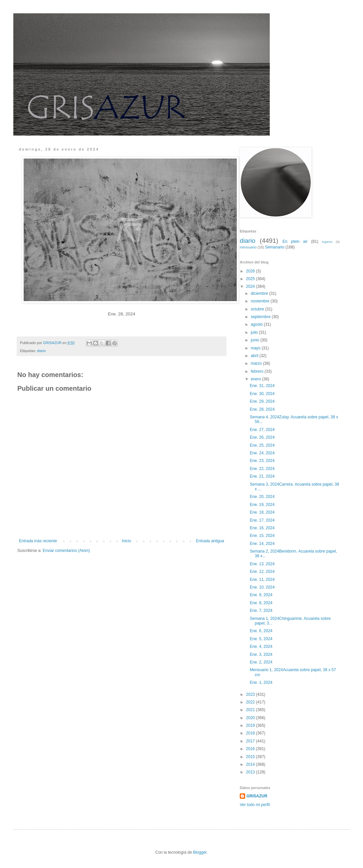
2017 (251, 741)
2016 (251, 749)
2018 (251, 733)
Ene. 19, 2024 (263, 505)
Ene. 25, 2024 (263, 445)
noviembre (261, 301)
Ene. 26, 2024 (263, 437)
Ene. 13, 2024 (263, 564)
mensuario (248, 247)
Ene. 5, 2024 (262, 639)
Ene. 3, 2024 (262, 654)
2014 (251, 764)
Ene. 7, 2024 (262, 611)
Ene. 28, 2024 (263, 409)
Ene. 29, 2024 (263, 401)
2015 (251, 757)
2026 (251, 271)
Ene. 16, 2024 (263, 528)
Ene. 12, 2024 (263, 572)
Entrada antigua (210, 541)
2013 (251, 772)
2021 (251, 710)
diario (41, 351)
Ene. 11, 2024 (263, 580)
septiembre (261, 317)
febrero (258, 371)
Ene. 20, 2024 (263, 497)
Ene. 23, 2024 (263, 461)
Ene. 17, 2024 (263, 520)
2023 (251, 694)
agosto (257, 324)
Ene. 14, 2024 (263, 544)
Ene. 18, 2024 (263, 512)
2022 (251, 702)
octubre (258, 309)
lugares (327, 242)
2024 (251, 286)
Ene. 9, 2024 (262, 595)
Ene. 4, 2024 (262, 647)
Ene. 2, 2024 (262, 662)
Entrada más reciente (38, 541)
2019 (251, 725)
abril (255, 356)
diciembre (260, 293)
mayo (256, 348)
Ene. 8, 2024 (262, 603)
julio (255, 332)
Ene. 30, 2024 (263, 394)
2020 (251, 718)
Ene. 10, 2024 (263, 587)
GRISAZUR (257, 796)
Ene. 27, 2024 (263, 430)
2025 (251, 279)
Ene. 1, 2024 (262, 682)
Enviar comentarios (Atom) (66, 551)
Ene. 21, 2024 (263, 476)
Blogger (200, 852)
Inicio (127, 541)
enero (256, 379)
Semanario (275, 247)
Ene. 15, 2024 (263, 536)
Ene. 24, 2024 (263, 453)
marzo (257, 363)
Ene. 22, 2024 (263, 469)
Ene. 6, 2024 (262, 631)
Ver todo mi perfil (255, 805)
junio (256, 340)
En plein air (295, 241)
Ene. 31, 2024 (263, 386)
